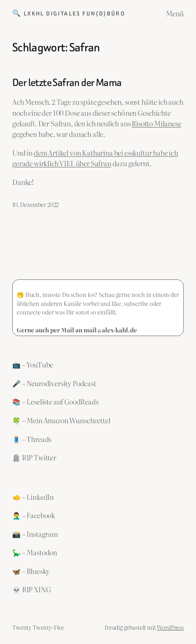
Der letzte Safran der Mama (67, 83)
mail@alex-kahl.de (110, 330)
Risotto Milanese (156, 123)
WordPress (170, 627)
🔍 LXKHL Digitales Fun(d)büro (69, 13)
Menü (175, 13)
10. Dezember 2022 (35, 204)
